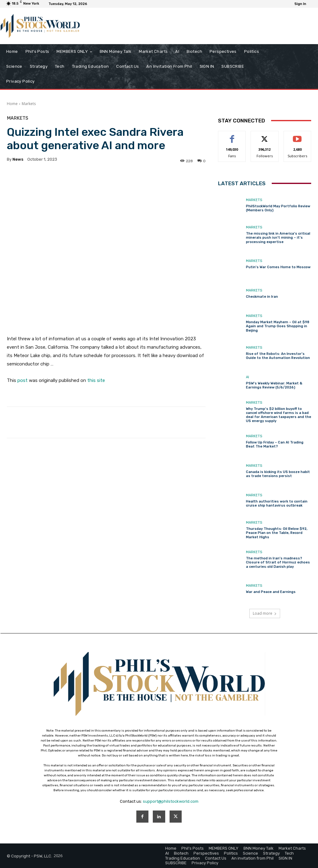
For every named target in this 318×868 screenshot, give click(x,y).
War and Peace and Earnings (271, 592)
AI (248, 377)
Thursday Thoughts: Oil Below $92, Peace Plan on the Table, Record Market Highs (277, 533)
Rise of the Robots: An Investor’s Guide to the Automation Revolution (278, 356)
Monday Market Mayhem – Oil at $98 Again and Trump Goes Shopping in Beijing (278, 326)
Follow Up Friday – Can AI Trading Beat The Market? (275, 444)
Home (12, 104)
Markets (29, 104)
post (23, 380)
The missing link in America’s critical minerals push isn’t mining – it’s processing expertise (278, 238)
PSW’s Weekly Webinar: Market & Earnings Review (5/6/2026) (274, 385)
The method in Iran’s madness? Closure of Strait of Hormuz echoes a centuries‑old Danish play (278, 562)
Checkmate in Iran (262, 297)
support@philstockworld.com (171, 801)
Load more (265, 613)
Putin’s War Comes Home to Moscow (278, 267)
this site (96, 380)
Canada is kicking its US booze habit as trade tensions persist (278, 474)
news (18, 159)
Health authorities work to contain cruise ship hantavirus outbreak (277, 503)
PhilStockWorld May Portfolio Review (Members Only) (278, 208)
